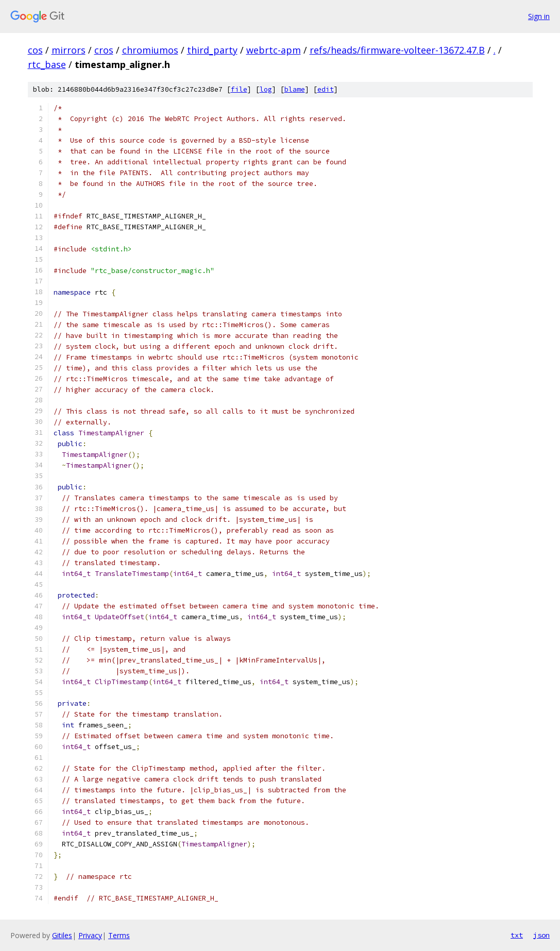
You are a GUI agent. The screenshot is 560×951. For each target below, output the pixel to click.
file (239, 89)
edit (326, 89)
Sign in (539, 16)
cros (104, 50)
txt (517, 935)
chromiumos (150, 50)
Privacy (90, 935)
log (266, 89)
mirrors (69, 50)
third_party (212, 50)
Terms (119, 935)
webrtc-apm (274, 50)
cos (35, 50)
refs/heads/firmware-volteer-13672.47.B (397, 50)
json (541, 935)
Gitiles (62, 935)
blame (295, 89)
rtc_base (47, 64)
